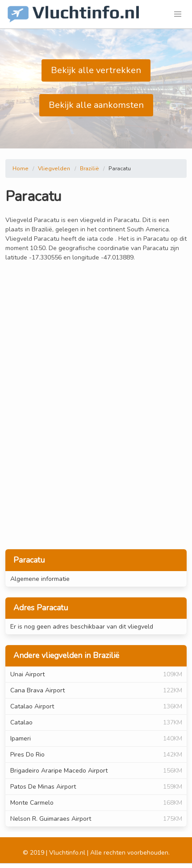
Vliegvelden (54, 169)
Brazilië (90, 169)
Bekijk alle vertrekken (96, 70)
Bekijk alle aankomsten (96, 105)
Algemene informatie (40, 579)
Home (21, 169)
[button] (178, 14)
